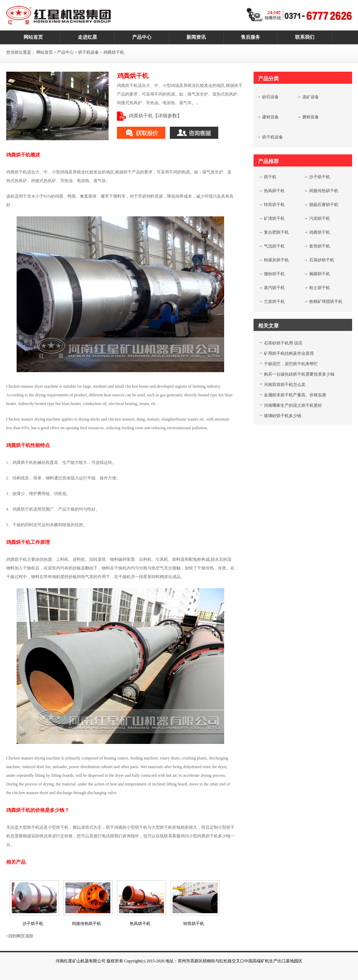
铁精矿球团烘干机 (326, 302)
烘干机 (270, 177)
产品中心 (65, 52)
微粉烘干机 (274, 274)
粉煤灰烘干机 (276, 260)
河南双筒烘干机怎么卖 (285, 385)
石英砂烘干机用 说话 (283, 343)
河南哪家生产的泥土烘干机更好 (293, 405)
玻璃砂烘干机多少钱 (283, 416)
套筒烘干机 (320, 246)
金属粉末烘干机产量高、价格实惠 (295, 395)
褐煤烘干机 (320, 274)
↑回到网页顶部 (20, 936)
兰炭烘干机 (274, 302)
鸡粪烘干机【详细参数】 (155, 116)
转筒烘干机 (274, 205)
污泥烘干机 (320, 218)
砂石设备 (270, 97)
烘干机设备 (89, 52)
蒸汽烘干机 (274, 288)
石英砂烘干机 (322, 260)
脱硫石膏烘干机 (324, 205)
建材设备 (270, 117)
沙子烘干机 (320, 177)
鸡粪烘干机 (320, 232)
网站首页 (45, 52)
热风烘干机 (274, 191)
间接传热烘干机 (324, 191)
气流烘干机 (274, 246)
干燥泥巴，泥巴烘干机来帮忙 (291, 364)
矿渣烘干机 (274, 218)
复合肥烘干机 (276, 232)
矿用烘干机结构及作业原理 (289, 353)
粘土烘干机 (320, 288)
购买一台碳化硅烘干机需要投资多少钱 (299, 374)
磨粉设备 (311, 117)
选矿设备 (311, 97)
